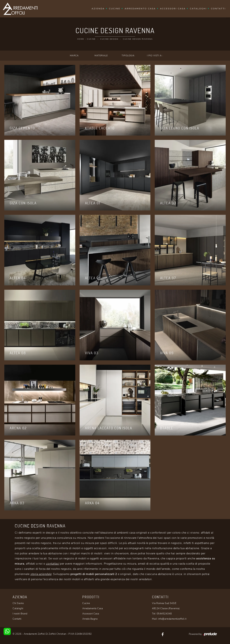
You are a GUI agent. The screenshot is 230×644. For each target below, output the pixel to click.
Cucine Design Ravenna (138, 39)
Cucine (115, 9)
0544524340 (164, 614)
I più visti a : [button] (155, 56)
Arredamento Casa (140, 9)
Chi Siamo (18, 603)
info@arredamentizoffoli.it (172, 619)
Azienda (98, 9)
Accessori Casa (173, 9)
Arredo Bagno (90, 619)
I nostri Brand (20, 614)
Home (81, 39)
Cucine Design (109, 39)
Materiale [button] (101, 56)
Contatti (218, 9)
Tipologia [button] (128, 56)
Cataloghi (198, 9)
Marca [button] (74, 56)
